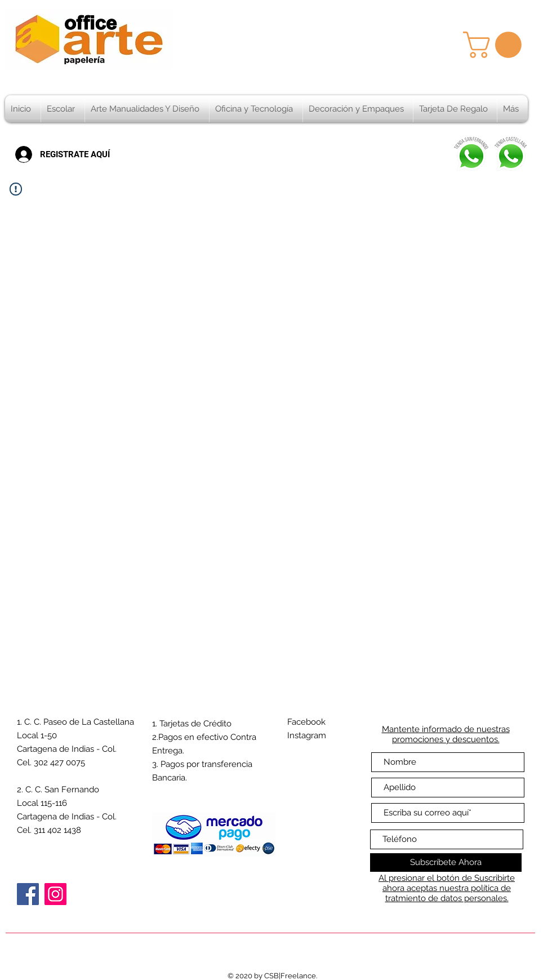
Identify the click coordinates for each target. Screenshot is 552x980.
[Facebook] (28, 894)
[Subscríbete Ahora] (446, 863)
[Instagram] (55, 894)
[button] (495, 45)
